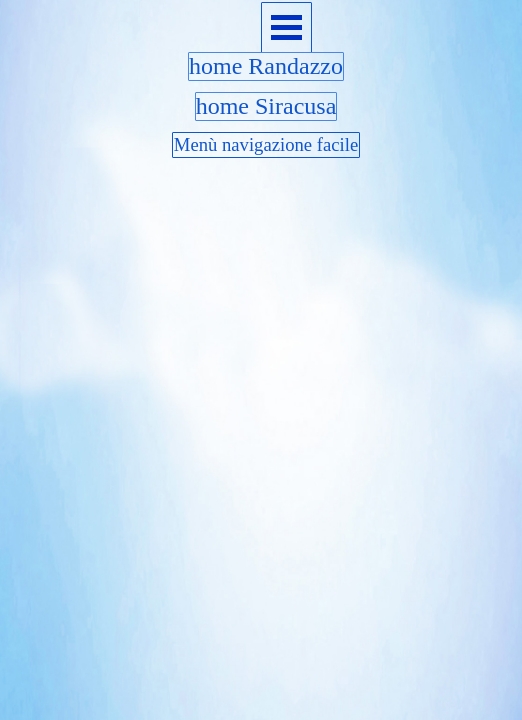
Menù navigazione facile (266, 144)
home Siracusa (266, 106)
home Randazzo (266, 66)
